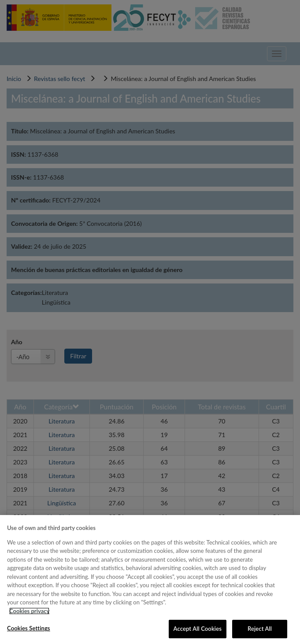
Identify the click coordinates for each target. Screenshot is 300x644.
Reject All (260, 629)
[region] (150, 580)
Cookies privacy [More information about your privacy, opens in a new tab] (29, 611)
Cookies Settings (29, 628)
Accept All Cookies (198, 629)
